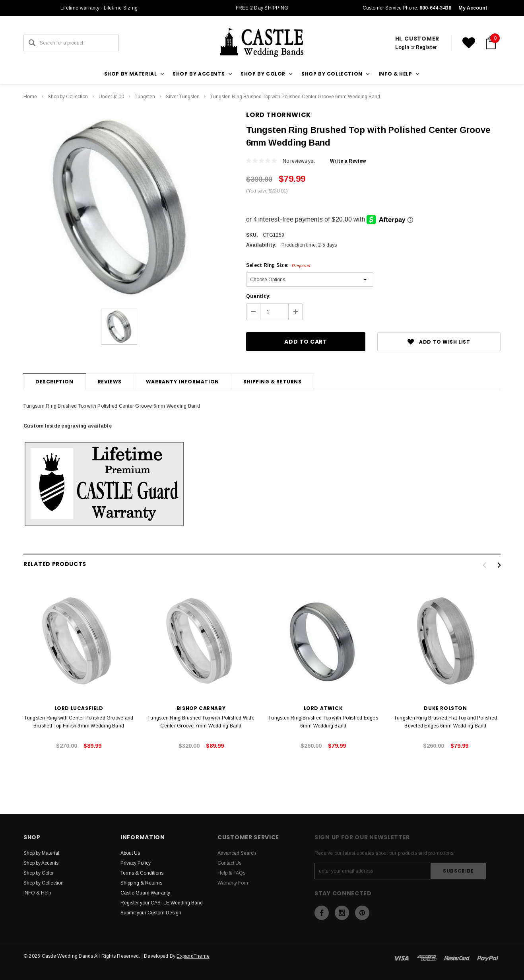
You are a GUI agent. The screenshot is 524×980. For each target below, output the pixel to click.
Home (30, 97)
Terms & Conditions (142, 873)
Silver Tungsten (183, 97)
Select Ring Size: (278, 265)
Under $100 (111, 97)
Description (54, 382)
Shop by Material (41, 853)
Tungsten (145, 97)
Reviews (110, 382)
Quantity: (258, 296)
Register (426, 47)
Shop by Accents (41, 863)
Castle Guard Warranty (145, 893)
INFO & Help (37, 893)
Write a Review (348, 161)
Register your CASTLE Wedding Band (162, 903)
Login (402, 47)
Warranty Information (182, 382)
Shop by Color (39, 873)
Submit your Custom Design (151, 913)
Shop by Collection (68, 97)
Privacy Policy (136, 863)
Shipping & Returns (273, 382)
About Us (130, 853)
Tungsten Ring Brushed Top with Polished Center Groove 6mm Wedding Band (295, 97)
